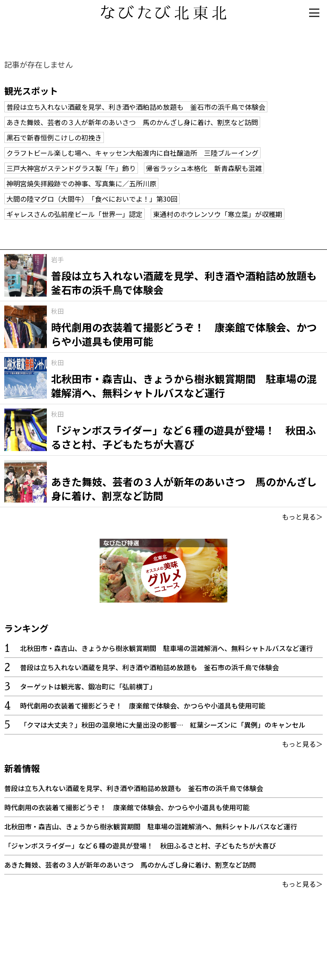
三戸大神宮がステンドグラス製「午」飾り (71, 168)
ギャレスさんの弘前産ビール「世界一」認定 (75, 214)
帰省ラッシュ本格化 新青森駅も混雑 (204, 168)
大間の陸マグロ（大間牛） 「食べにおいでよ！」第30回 (92, 199)
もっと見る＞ (302, 517)
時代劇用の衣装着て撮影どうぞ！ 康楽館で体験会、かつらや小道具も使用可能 (143, 706)
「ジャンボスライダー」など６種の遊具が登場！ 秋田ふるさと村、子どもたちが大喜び (140, 846)
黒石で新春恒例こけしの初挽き (54, 137)
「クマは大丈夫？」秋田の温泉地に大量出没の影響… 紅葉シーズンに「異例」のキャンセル (163, 725)
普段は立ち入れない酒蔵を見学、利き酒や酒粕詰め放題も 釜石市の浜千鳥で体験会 (136, 107)
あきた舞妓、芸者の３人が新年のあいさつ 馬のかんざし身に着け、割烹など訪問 (132, 122)
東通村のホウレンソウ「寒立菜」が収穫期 (218, 214)
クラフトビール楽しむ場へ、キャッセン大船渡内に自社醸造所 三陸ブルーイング (132, 153)
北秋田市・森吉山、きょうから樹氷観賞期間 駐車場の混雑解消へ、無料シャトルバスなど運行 (166, 648)
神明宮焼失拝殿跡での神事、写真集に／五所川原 (81, 183)
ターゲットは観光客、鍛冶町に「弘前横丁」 (88, 686)
